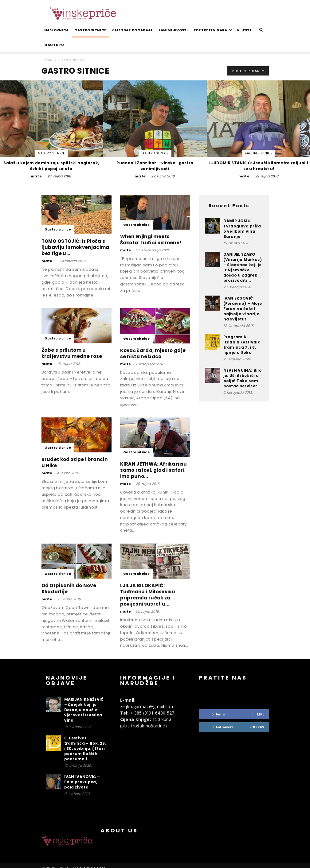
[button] (261, 30)
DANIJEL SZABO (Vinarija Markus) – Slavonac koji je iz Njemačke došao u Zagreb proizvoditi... (243, 267)
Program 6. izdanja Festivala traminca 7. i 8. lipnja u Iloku (242, 345)
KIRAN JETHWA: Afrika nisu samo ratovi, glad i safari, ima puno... (154, 470)
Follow (257, 727)
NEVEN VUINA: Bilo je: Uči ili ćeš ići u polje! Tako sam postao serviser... (243, 378)
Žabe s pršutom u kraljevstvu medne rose (72, 353)
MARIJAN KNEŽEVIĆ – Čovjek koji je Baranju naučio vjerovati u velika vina (84, 710)
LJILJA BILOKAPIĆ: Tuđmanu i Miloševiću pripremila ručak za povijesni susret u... (148, 595)
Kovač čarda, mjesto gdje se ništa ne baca (153, 353)
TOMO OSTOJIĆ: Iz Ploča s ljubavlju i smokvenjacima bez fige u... (75, 247)
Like (261, 714)
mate (36, 176)
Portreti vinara (213, 30)
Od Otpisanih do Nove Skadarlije (69, 589)
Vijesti (244, 30)
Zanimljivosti (173, 30)
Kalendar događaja (132, 30)
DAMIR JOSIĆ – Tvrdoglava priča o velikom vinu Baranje (242, 229)
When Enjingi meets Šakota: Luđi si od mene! (151, 240)
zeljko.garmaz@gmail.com (147, 706)
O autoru (54, 45)
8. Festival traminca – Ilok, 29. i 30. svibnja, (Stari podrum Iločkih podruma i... (85, 748)
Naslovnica (57, 30)
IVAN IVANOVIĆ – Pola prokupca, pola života (82, 782)
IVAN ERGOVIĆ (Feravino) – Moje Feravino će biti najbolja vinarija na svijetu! (243, 309)
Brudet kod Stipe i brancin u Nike (75, 462)
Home (47, 60)
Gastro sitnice (90, 30)
